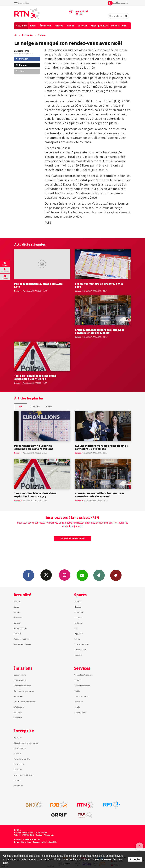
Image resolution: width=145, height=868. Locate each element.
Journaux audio (20, 628)
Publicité (18, 754)
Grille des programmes (24, 691)
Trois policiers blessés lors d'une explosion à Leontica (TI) (35, 377)
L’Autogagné (19, 707)
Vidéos (70, 26)
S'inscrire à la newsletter (72, 538)
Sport (33, 26)
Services (83, 26)
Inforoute (79, 702)
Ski (76, 628)
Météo (77, 691)
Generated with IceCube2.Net (45, 842)
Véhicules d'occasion (83, 675)
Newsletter (18, 785)
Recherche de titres (22, 686)
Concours (18, 718)
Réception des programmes (26, 743)
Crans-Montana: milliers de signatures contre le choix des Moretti (100, 331)
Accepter (135, 859)
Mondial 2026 (119, 26)
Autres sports (80, 650)
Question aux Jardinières (24, 702)
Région (17, 602)
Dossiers (17, 633)
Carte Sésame (20, 748)
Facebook (28, 575)
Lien (20, 71)
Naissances (18, 696)
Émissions (46, 26)
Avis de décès (80, 712)
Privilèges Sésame (82, 686)
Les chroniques (20, 680)
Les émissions (20, 675)
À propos (18, 738)
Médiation (18, 770)
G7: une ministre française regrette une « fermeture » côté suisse (102, 447)
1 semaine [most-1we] (35, 406)
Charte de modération (23, 775)
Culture (17, 623)
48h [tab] (21, 406)
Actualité (21, 26)
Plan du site (49, 835)
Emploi (77, 707)
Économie (18, 618)
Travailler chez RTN (22, 759)
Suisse (42, 35)
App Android (116, 575)
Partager (22, 59)
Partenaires (19, 764)
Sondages (18, 712)
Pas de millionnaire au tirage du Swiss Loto (38, 285)
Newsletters (82, 575)
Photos (59, 26)
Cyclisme (78, 623)
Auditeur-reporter (118, 3)
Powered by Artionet (23, 842)
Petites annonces (82, 696)
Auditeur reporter (22, 639)
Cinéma (78, 680)
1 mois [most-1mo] (49, 406)
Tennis (77, 639)
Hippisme (79, 633)
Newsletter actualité (22, 644)
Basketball (79, 612)
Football (78, 602)
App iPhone (99, 575)
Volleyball (78, 618)
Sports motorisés (82, 644)
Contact (17, 780)
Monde (17, 612)
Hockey (78, 607)
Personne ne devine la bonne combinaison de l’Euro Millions (34, 447)
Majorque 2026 (99, 26)
